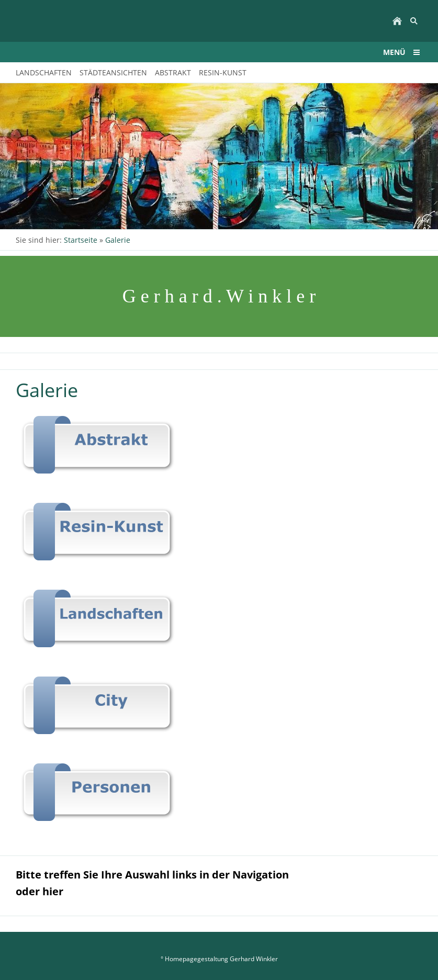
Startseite (81, 240)
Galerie (118, 240)
